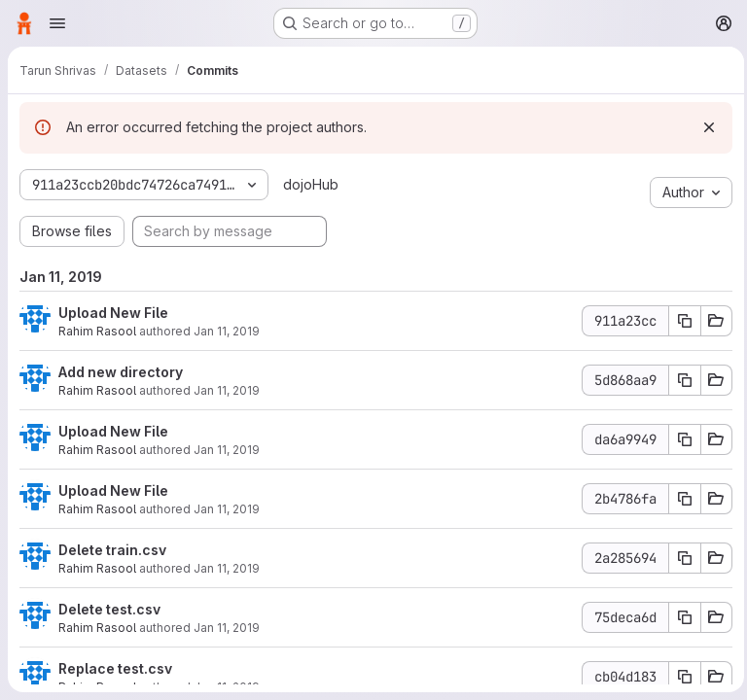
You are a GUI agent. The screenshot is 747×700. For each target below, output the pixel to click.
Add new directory (121, 372)
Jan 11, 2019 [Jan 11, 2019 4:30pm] (227, 331)
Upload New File (113, 313)
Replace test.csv (115, 668)
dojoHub (309, 184)
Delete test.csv (109, 609)
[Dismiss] (704, 127)
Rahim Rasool (97, 331)
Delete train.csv (112, 550)
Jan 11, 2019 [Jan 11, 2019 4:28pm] (227, 450)
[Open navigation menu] (57, 23)
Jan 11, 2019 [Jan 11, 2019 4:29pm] (227, 390)
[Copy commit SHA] (680, 321)
